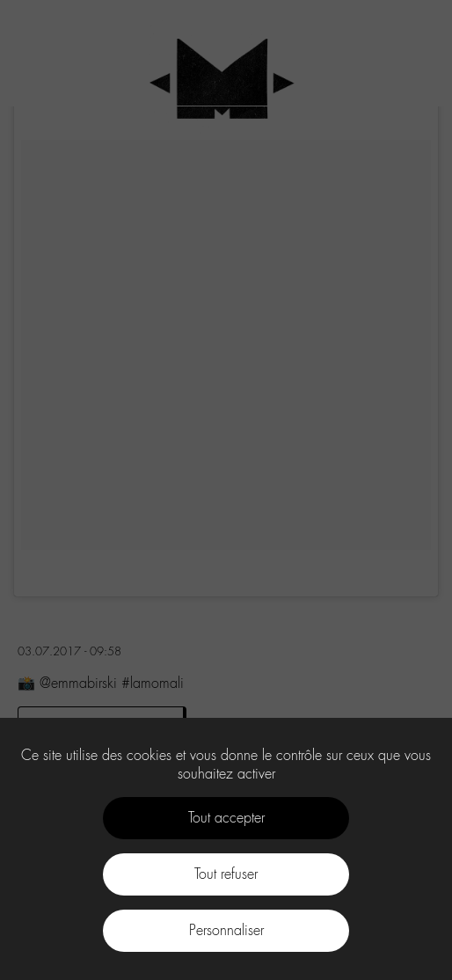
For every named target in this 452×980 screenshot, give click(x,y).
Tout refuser (226, 874)
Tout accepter (226, 818)
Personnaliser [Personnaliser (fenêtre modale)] (226, 930)
